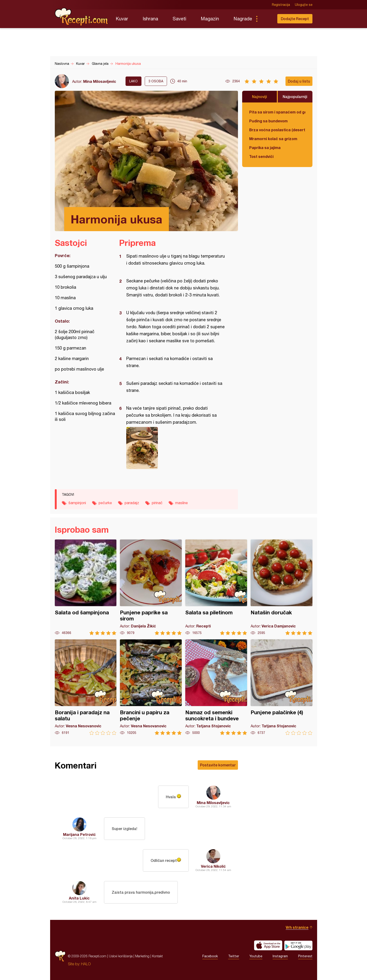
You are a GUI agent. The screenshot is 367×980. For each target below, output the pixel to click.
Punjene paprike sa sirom (151, 587)
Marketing (142, 956)
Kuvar (122, 19)
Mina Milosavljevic (100, 81)
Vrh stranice (297, 927)
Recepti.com (82, 17)
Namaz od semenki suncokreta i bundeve (216, 687)
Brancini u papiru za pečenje (151, 687)
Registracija (281, 5)
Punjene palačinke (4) (282, 687)
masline (182, 503)
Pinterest (305, 956)
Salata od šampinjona (86, 587)
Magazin (210, 19)
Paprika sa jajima (265, 148)
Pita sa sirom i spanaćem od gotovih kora (277, 112)
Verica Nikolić (213, 866)
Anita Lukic (79, 898)
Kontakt (157, 956)
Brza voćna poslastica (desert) (277, 130)
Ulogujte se (304, 5)
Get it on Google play (298, 945)
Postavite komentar (218, 765)
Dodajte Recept (295, 19)
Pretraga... (266, 19)
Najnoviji (259, 97)
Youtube (256, 956)
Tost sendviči (261, 156)
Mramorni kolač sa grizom (273, 139)
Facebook (210, 956)
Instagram (280, 956)
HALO (86, 964)
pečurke (105, 503)
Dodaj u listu (299, 81)
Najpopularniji (295, 97)
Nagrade (243, 19)
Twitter (234, 956)
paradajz (132, 503)
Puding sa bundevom (268, 121)
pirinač (157, 503)
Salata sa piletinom (216, 587)
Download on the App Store (268, 945)
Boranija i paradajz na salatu (86, 687)
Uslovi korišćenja (121, 956)
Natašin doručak (282, 587)
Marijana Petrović (79, 834)
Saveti (179, 19)
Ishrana (150, 19)
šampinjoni (77, 503)
